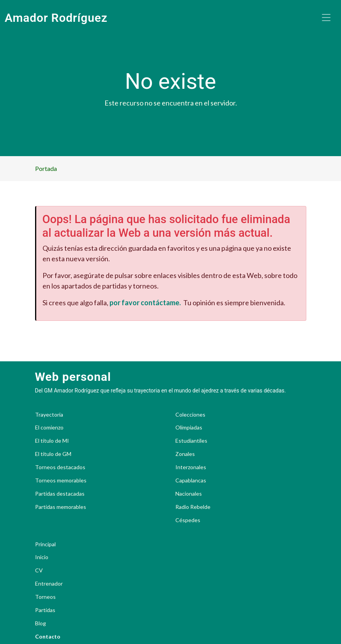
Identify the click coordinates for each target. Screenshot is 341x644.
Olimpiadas (189, 428)
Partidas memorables (61, 507)
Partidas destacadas (60, 494)
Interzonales (191, 467)
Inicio (42, 557)
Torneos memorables (61, 480)
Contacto (48, 637)
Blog (41, 623)
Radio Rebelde (193, 507)
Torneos (45, 597)
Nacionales (189, 494)
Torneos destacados (60, 467)
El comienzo (49, 428)
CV (39, 570)
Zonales (185, 454)
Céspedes (188, 520)
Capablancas (191, 480)
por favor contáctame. (145, 303)
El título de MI (52, 441)
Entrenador (49, 584)
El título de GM (53, 454)
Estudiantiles (191, 441)
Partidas (45, 610)
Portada (46, 168)
